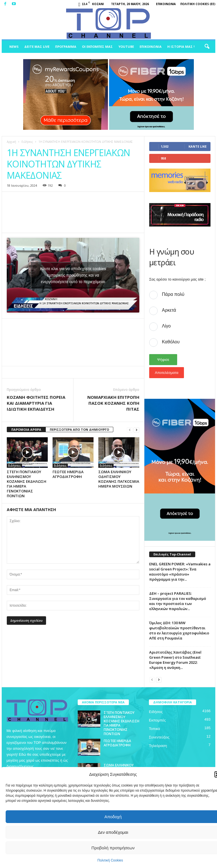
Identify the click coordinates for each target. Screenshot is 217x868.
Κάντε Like (198, 146)
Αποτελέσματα (167, 373)
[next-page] (136, 430)
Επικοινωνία (166, 4)
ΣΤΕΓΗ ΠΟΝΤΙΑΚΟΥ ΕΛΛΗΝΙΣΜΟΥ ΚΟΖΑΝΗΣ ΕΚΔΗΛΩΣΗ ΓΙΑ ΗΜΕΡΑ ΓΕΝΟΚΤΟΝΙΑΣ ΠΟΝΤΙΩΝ (27, 484)
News (14, 47)
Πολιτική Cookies (110, 860)
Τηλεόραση (158, 746)
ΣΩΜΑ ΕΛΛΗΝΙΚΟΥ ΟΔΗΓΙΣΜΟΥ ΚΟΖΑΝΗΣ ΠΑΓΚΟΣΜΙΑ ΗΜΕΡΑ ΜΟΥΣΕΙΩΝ (119, 479)
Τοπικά (154, 729)
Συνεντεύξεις (159, 737)
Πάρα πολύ (173, 294)
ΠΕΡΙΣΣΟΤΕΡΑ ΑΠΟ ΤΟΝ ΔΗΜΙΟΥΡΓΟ (79, 429)
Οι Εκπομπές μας (97, 47)
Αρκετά (169, 310)
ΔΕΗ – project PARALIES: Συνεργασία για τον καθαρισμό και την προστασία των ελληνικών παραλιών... (178, 601)
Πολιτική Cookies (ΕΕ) (198, 4)
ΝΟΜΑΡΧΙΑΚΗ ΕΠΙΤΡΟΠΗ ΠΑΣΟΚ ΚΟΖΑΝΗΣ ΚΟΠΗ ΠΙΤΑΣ (113, 403)
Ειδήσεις (27, 142)
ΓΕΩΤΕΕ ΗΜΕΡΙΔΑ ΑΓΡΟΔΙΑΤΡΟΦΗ (68, 474)
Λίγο (166, 326)
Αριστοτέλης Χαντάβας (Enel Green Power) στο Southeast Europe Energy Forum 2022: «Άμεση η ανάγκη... (175, 660)
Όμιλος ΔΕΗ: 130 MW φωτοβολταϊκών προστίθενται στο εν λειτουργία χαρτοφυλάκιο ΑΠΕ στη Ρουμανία (179, 630)
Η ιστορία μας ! (181, 47)
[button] (207, 47)
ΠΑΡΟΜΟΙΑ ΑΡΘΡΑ (26, 429)
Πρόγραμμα (66, 47)
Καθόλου (171, 342)
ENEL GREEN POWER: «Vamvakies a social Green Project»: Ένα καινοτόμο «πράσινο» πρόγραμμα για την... (180, 572)
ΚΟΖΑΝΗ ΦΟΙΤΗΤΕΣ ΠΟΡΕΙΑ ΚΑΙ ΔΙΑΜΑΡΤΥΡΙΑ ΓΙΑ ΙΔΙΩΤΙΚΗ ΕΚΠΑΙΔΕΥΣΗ (36, 403)
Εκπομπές (157, 720)
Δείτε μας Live (37, 47)
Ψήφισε (163, 360)
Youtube (126, 47)
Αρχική (11, 142)
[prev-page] (130, 430)
